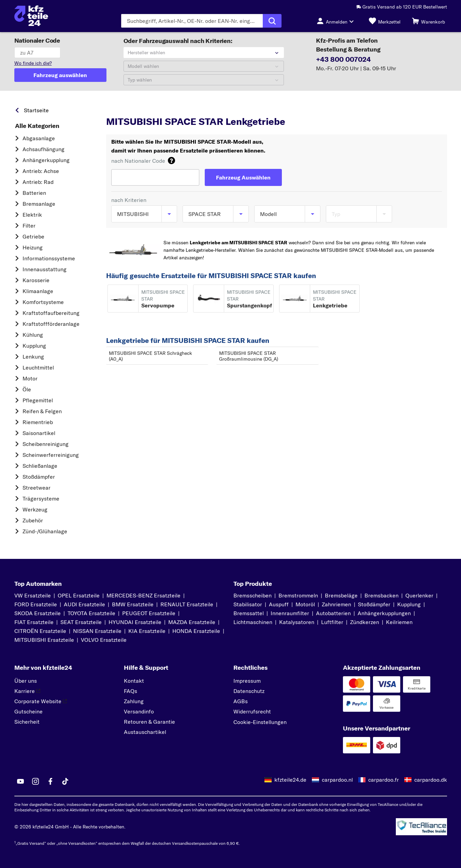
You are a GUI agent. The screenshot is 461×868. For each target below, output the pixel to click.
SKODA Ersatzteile (38, 613)
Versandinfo (139, 711)
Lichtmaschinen (253, 622)
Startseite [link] (36, 110)
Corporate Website (41, 701)
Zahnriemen (336, 604)
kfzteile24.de (290, 780)
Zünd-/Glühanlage (45, 531)
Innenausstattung (45, 269)
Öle (27, 389)
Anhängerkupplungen (384, 613)
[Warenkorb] (428, 21)
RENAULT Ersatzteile (187, 604)
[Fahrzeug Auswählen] (243, 177)
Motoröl (305, 604)
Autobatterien (333, 613)
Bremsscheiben (253, 595)
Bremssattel (249, 613)
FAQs (131, 691)
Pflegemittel (38, 400)
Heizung (33, 247)
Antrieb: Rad (38, 182)
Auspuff (279, 604)
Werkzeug (35, 509)
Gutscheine (28, 711)
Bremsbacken (381, 595)
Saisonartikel (39, 433)
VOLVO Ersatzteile (104, 640)
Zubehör (33, 520)
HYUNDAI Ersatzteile (135, 622)
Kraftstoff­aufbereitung (51, 313)
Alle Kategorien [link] (37, 126)
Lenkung (33, 357)
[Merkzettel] (385, 21)
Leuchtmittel (38, 367)
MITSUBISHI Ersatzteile (44, 640)
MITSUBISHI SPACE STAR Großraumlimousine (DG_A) (249, 356)
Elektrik (32, 215)
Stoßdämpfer (39, 477)
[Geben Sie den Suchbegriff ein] (192, 21)
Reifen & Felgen (42, 411)
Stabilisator (248, 604)
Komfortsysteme (43, 302)
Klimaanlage (38, 291)
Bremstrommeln (298, 595)
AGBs (241, 701)
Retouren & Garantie (149, 722)
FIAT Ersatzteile (34, 622)
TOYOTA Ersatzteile (91, 613)
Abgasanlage (39, 138)
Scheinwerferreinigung (51, 455)
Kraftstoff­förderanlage (51, 324)
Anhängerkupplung (46, 160)
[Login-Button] (337, 21)
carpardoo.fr (384, 780)
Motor (30, 378)
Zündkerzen (365, 622)
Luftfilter (332, 622)
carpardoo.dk (431, 780)
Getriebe (33, 236)
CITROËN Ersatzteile (40, 631)
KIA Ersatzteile (147, 631)
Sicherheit (27, 722)
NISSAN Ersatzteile (97, 631)
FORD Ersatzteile (36, 604)
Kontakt (134, 681)
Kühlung (33, 335)
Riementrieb (38, 422)
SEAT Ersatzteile (81, 622)
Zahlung (134, 701)
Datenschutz (249, 691)
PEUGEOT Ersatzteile (149, 613)
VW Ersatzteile (33, 595)
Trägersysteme (41, 498)
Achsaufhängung (44, 149)
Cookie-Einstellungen (260, 722)
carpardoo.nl (337, 780)
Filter (29, 226)
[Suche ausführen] (272, 21)
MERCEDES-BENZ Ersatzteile (143, 595)
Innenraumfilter (290, 613)
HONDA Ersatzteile (196, 631)
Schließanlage (40, 466)
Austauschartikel (145, 732)
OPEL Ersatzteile (79, 595)
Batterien (34, 193)
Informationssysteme (49, 258)
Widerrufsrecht (252, 711)
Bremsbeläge (341, 595)
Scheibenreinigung (46, 444)
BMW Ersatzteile (133, 604)
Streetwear (37, 488)
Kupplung (34, 346)
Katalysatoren (297, 622)
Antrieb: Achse (41, 171)
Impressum (247, 681)
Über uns (26, 681)
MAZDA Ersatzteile (192, 622)
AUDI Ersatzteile (84, 604)
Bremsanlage (39, 204)
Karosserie (36, 280)
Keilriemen (399, 622)
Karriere (27, 691)
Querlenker (419, 595)
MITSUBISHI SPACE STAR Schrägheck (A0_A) (150, 356)
